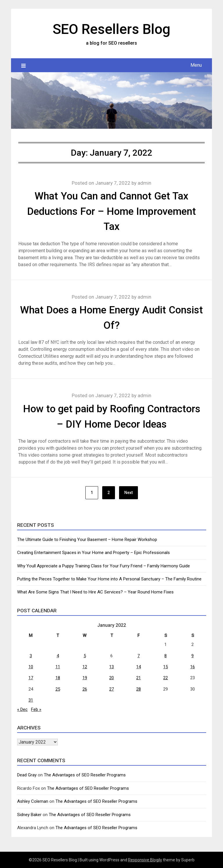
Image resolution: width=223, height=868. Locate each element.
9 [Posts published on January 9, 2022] (193, 656)
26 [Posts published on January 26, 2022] (85, 689)
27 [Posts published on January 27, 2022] (111, 689)
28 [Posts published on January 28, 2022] (139, 689)
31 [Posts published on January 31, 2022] (31, 700)
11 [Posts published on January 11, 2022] (58, 667)
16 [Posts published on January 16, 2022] (193, 667)
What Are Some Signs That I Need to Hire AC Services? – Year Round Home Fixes (95, 592)
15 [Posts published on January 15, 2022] (166, 667)
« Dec (22, 709)
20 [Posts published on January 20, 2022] (111, 678)
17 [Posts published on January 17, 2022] (31, 678)
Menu (196, 65)
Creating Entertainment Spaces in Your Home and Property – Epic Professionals (93, 553)
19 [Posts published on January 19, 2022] (85, 678)
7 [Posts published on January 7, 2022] (139, 656)
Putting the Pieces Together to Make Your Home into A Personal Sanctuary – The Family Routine (109, 579)
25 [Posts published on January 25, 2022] (58, 689)
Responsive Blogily (145, 860)
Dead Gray (27, 775)
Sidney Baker (29, 815)
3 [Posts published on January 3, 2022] (31, 656)
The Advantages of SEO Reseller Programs (85, 775)
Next (128, 493)
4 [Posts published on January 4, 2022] (58, 656)
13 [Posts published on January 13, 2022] (111, 667)
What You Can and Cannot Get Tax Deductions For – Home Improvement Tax (111, 211)
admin (144, 183)
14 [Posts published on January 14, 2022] (139, 667)
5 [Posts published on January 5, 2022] (85, 656)
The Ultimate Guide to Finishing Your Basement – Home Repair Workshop (87, 540)
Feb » (36, 709)
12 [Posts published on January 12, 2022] (85, 667)
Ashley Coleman (33, 801)
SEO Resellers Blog (111, 29)
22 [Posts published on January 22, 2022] (166, 678)
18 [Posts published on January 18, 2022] (58, 678)
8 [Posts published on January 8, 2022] (166, 656)
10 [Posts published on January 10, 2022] (31, 667)
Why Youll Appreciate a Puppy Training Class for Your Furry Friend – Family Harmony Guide (104, 566)
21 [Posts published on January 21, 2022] (139, 678)
